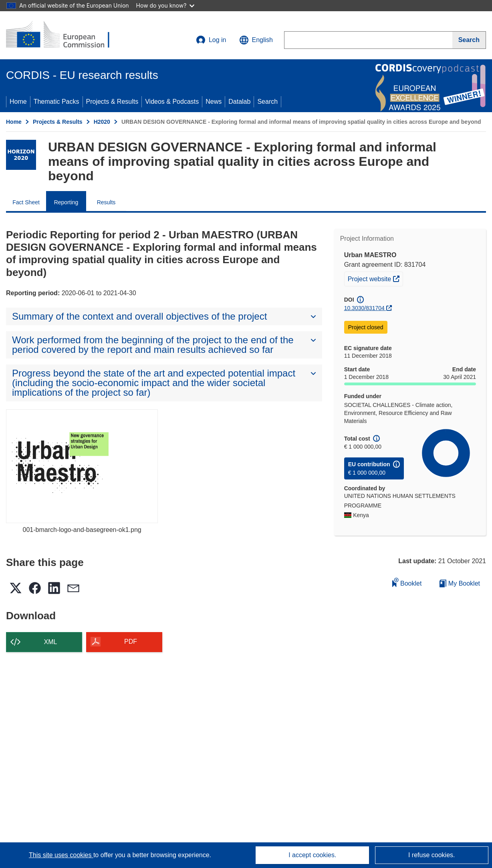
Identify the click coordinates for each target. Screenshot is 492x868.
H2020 (102, 122)
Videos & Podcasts (172, 102)
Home (18, 102)
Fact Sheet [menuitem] (26, 202)
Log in (211, 40)
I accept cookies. (312, 855)
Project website (375, 278)
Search (267, 102)
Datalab (239, 102)
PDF (131, 641)
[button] (256, 40)
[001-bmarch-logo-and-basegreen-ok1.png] (82, 466)
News (214, 102)
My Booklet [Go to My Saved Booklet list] (460, 583)
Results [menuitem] (106, 202)
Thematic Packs (56, 102)
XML (51, 642)
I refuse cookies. (432, 855)
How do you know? (165, 5)
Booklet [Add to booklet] (407, 582)
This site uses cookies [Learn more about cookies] (61, 855)
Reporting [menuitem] (66, 202)
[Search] (469, 40)
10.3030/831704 (364, 308)
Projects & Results (112, 102)
